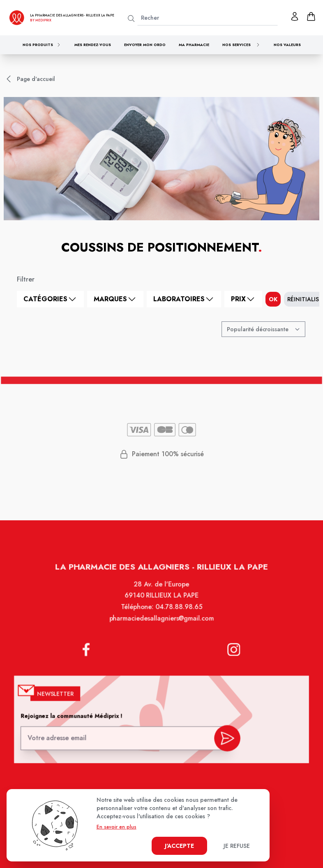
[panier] (311, 16)
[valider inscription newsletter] (225, 738)
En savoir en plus (117, 827)
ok (273, 299)
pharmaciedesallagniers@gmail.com (161, 625)
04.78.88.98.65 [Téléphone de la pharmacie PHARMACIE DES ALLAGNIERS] (178, 614)
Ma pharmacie (194, 45)
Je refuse (237, 846)
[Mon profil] (295, 16)
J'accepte (179, 846)
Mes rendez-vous (93, 45)
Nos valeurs (287, 45)
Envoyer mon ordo (145, 45)
